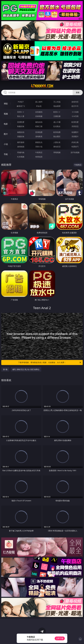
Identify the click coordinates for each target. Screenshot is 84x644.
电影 (6, 124)
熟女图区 (57, 136)
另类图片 (75, 136)
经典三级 (39, 126)
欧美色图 (57, 132)
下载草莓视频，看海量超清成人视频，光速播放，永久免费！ (50, 362)
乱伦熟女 (57, 126)
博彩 (6, 104)
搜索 (78, 92)
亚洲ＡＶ (21, 112)
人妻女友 (57, 142)
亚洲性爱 (21, 122)
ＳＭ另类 (75, 116)
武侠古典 (75, 142)
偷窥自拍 (21, 132)
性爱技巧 (75, 147)
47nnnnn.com (42, 86)
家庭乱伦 (39, 142)
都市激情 (21, 142)
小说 (6, 144)
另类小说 (39, 147)
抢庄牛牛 (75, 106)
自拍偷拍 (39, 112)
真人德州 (39, 102)
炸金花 (39, 106)
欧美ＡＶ (57, 112)
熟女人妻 (21, 116)
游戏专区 (75, 102)
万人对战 (57, 102)
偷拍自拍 (39, 122)
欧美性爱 (75, 122)
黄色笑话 (57, 147)
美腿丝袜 (21, 136)
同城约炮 (21, 152)
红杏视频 (21, 157)
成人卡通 (57, 122)
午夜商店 (39, 152)
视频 (6, 114)
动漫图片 (75, 132)
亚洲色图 (39, 132)
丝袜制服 (39, 116)
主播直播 (57, 116)
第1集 (5, 369)
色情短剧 (39, 157)
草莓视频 (57, 152)
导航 (6, 154)
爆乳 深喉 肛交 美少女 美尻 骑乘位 (26, 369)
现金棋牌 (57, 106)
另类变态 (75, 126)
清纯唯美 (39, 136)
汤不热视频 (75, 152)
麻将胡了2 (21, 106)
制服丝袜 (21, 126)
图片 (6, 134)
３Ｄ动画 (75, 112)
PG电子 (21, 102)
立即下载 (60, 638)
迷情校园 (21, 147)
